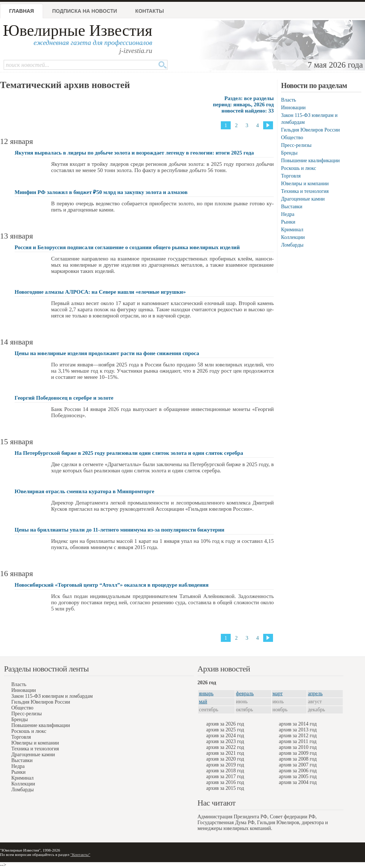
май (203, 702)
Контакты (150, 11)
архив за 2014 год (298, 724)
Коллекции (293, 237)
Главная (22, 11)
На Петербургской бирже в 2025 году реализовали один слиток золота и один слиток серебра (129, 453)
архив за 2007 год (298, 765)
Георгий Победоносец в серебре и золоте (64, 398)
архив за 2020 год (225, 759)
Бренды (289, 153)
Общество (292, 138)
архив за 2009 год (298, 753)
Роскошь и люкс (299, 168)
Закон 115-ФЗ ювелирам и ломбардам (52, 696)
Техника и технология (305, 191)
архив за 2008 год (298, 759)
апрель (315, 694)
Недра (288, 214)
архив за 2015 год (225, 788)
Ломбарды (292, 245)
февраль (245, 694)
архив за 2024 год (225, 736)
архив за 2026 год (225, 724)
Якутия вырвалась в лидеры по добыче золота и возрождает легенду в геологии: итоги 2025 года (134, 153)
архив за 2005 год (298, 776)
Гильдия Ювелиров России (310, 130)
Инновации (293, 108)
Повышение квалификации (310, 161)
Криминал (292, 230)
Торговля (291, 176)
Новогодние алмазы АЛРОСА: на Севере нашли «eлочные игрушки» (100, 292)
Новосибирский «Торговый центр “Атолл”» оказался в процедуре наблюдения (112, 585)
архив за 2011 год (298, 741)
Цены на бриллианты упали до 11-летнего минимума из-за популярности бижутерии (120, 530)
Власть (289, 100)
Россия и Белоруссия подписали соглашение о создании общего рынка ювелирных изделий (127, 247)
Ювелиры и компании (305, 184)
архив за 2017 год (225, 776)
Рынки (288, 222)
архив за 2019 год (225, 765)
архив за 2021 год (225, 753)
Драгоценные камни (303, 199)
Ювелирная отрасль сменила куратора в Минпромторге (84, 491)
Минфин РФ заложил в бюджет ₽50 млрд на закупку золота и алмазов (101, 192)
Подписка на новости (85, 11)
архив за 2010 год (298, 747)
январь (206, 694)
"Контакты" (80, 854)
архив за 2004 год (298, 782)
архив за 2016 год (225, 782)
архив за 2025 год (225, 730)
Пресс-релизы (296, 145)
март (278, 694)
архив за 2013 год (298, 730)
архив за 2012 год (298, 736)
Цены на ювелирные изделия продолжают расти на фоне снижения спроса (107, 353)
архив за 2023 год (225, 741)
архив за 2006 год (298, 771)
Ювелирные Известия (78, 31)
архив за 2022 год (225, 747)
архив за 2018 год (225, 771)
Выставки (292, 207)
